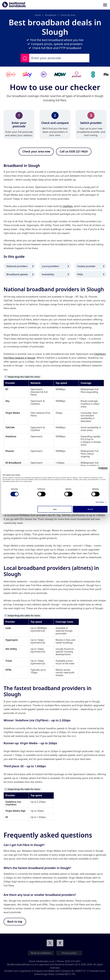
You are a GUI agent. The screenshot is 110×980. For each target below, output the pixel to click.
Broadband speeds (17, 274)
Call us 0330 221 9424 (74, 151)
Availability (48, 274)
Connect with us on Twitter (50, 943)
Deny (55, 509)
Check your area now (36, 151)
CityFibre (68, 206)
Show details (100, 502)
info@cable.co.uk (45, 961)
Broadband (51, 15)
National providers (17, 266)
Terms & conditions (41, 953)
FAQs (80, 274)
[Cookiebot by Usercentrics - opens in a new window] (95, 469)
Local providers (50, 266)
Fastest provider (86, 266)
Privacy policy (69, 953)
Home (38, 15)
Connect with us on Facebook (60, 943)
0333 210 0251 (73, 961)
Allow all (90, 509)
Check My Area (68, 15)
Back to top (15, 922)
